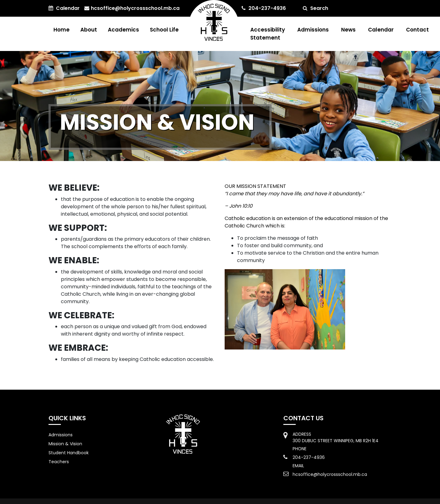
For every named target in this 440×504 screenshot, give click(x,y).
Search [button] (315, 8)
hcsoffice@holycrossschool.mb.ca (132, 8)
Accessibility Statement (268, 34)
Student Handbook (69, 453)
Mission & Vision (65, 444)
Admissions (313, 30)
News (348, 30)
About (89, 30)
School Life (164, 30)
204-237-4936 (264, 8)
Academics (123, 30)
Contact (417, 30)
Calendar (381, 30)
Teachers (59, 462)
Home (61, 30)
